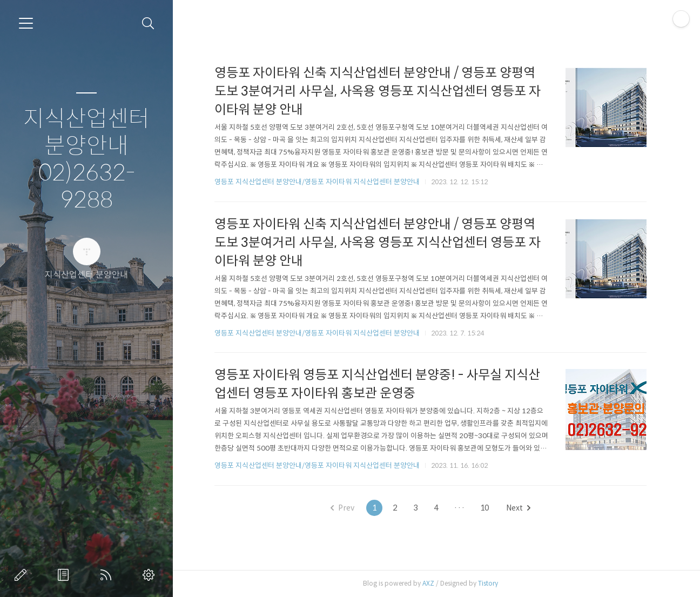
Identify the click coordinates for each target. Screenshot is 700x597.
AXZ (428, 583)
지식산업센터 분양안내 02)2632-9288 (86, 160)
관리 (151, 575)
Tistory (488, 583)
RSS (108, 575)
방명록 (65, 575)
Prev (342, 508)
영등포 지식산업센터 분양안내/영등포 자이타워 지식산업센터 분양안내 (317, 182)
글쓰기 (23, 575)
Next (518, 508)
